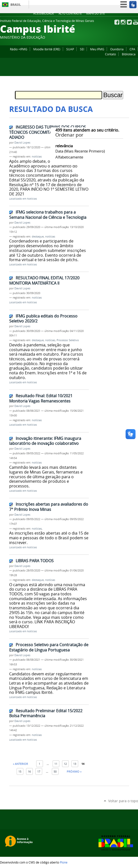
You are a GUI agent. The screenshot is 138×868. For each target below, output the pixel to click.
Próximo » (74, 771)
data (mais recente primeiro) (80, 151)
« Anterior (20, 764)
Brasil (16, 5)
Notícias (32, 199)
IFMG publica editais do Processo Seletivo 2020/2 (43, 319)
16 (29, 771)
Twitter (129, 22)
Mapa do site (95, 13)
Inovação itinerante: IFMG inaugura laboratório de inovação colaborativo (45, 441)
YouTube (136, 22)
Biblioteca (129, 54)
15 (20, 771)
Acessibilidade (44, 13)
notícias (37, 157)
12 (65, 764)
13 (75, 764)
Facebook (117, 22)
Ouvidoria (117, 49)
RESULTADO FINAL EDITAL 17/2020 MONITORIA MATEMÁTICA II (44, 280)
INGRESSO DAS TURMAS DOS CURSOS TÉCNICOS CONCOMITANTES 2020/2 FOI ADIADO (48, 132)
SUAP (70, 49)
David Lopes (22, 143)
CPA (132, 49)
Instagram (123, 22)
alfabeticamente (69, 157)
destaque (38, 237)
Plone (64, 862)
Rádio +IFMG (19, 49)
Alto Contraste (70, 13)
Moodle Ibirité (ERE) (47, 49)
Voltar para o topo (123, 801)
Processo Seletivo (68, 340)
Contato (110, 54)
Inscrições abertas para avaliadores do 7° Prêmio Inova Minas (49, 507)
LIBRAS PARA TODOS (35, 561)
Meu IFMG (97, 49)
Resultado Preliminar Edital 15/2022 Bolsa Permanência (46, 713)
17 (39, 771)
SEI (82, 49)
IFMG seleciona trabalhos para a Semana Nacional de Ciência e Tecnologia (48, 215)
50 (55, 771)
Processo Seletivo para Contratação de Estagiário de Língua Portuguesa (49, 647)
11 (56, 764)
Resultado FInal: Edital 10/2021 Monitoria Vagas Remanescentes (41, 398)
